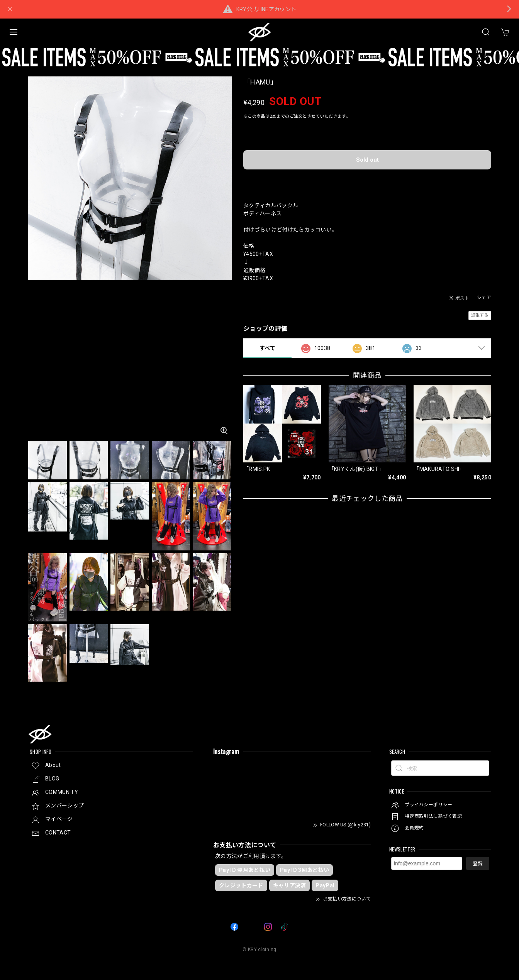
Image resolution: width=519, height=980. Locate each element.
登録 (478, 864)
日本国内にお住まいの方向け (367, 179)
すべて (267, 348)
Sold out (367, 160)
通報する (480, 315)
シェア (484, 298)
